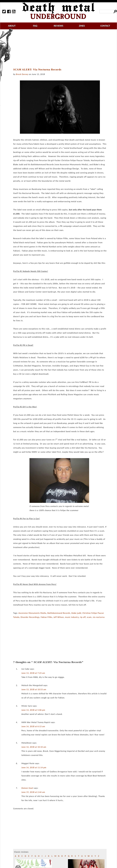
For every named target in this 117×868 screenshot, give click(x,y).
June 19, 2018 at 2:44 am (33, 792)
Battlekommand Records (59, 613)
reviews (59, 26)
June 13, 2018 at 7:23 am (33, 673)
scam (89, 617)
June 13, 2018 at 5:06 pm (33, 710)
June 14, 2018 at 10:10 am (34, 747)
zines (82, 26)
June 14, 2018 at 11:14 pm (34, 767)
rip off (83, 617)
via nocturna (99, 617)
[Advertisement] (61, 49)
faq (35, 26)
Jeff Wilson (59, 617)
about (12, 26)
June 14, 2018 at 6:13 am (33, 726)
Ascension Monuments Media (32, 613)
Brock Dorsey (22, 74)
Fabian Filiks (46, 617)
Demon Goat (27, 788)
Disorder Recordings (30, 617)
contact (105, 26)
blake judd (76, 613)
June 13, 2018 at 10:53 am (34, 689)
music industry (72, 617)
